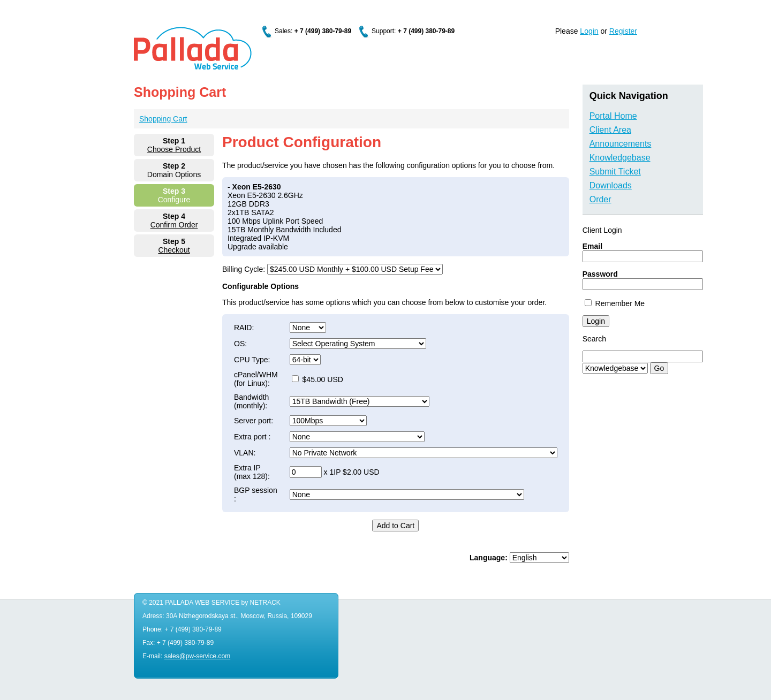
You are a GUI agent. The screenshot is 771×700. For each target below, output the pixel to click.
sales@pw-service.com (198, 656)
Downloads (611, 185)
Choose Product (174, 149)
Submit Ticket (615, 172)
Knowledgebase (620, 158)
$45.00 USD (318, 379)
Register (623, 31)
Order (600, 199)
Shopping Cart (163, 119)
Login (589, 31)
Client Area (610, 130)
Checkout (174, 250)
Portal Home (613, 116)
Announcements (621, 144)
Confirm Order (174, 225)
